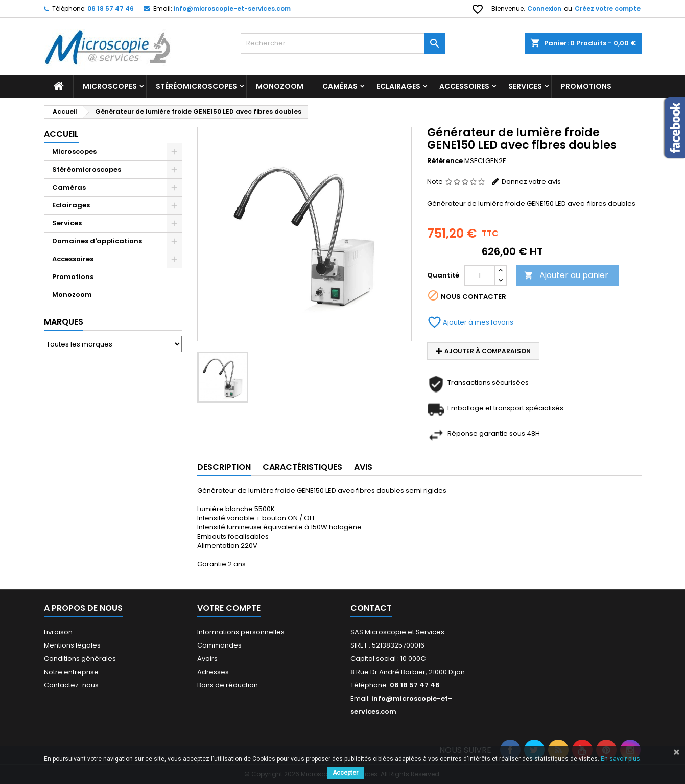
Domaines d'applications (97, 241)
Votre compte (229, 608)
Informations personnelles (241, 632)
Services (525, 86)
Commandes (219, 645)
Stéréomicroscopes (196, 86)
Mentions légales (72, 645)
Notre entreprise (71, 672)
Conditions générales (80, 659)
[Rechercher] (343, 43)
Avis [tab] (363, 467)
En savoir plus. (621, 759)
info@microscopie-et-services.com (232, 8)
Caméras (340, 86)
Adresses (213, 672)
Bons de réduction (228, 685)
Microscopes (110, 86)
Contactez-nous (71, 685)
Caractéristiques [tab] (302, 467)
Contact (371, 608)
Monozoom (280, 86)
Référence (445, 161)
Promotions (73, 277)
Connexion (544, 8)
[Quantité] (480, 275)
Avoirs (207, 659)
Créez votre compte (608, 8)
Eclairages (398, 86)
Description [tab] (224, 467)
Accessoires (464, 86)
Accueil (61, 134)
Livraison (58, 632)
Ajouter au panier (566, 275)
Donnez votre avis (531, 182)
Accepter (345, 773)
